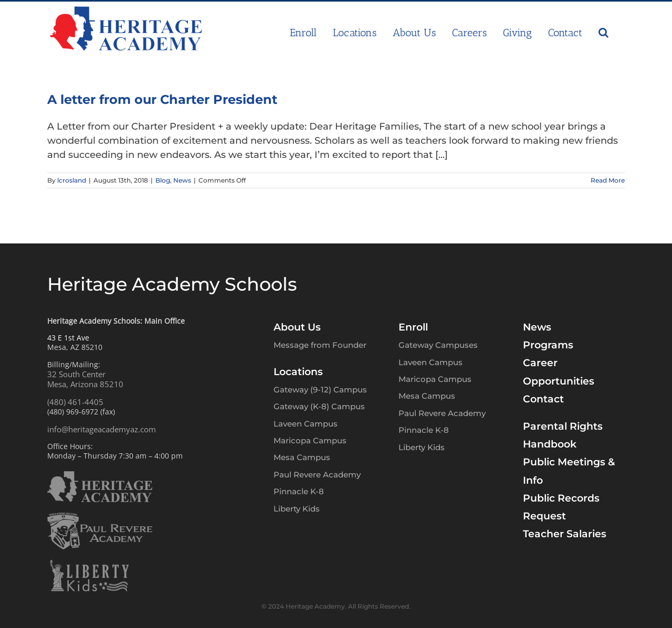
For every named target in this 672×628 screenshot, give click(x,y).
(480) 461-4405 (75, 402)
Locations (298, 372)
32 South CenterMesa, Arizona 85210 (85, 379)
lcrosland (72, 180)
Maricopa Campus (310, 440)
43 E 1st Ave (68, 338)
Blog (163, 180)
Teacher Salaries (565, 534)
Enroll (413, 327)
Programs (548, 345)
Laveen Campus (306, 424)
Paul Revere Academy (317, 475)
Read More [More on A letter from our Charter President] (608, 180)
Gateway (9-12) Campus (320, 390)
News (182, 180)
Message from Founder (320, 345)
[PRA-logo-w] (100, 517)
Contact (543, 399)
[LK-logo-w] (89, 565)
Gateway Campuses (438, 345)
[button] (603, 33)
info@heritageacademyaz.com (102, 429)
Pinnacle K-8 (299, 491)
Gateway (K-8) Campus (319, 406)
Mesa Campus (302, 457)
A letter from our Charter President (162, 99)
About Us (297, 327)
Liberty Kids (297, 509)
